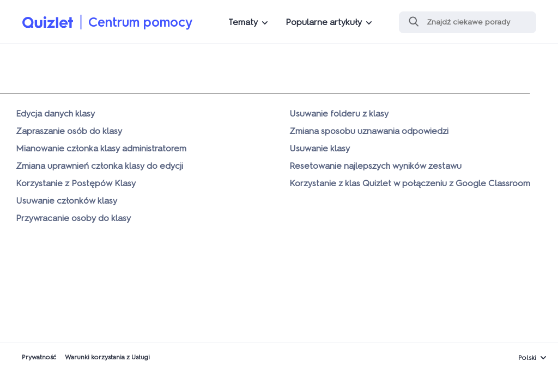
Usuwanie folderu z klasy (339, 114)
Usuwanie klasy (320, 148)
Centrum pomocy (141, 22)
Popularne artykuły (324, 22)
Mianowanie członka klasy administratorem (101, 148)
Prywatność (39, 357)
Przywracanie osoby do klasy (73, 218)
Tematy (243, 22)
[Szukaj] (468, 22)
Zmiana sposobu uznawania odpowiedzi (369, 131)
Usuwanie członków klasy (66, 201)
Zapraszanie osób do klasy (69, 131)
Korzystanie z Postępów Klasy (76, 183)
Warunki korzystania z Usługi (107, 357)
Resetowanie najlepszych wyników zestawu (375, 166)
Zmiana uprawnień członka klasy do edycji (99, 166)
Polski (527, 358)
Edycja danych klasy (55, 114)
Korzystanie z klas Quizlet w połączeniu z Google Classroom (410, 183)
